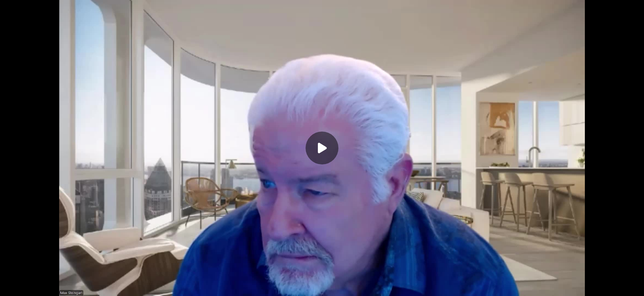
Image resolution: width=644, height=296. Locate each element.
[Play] (322, 148)
